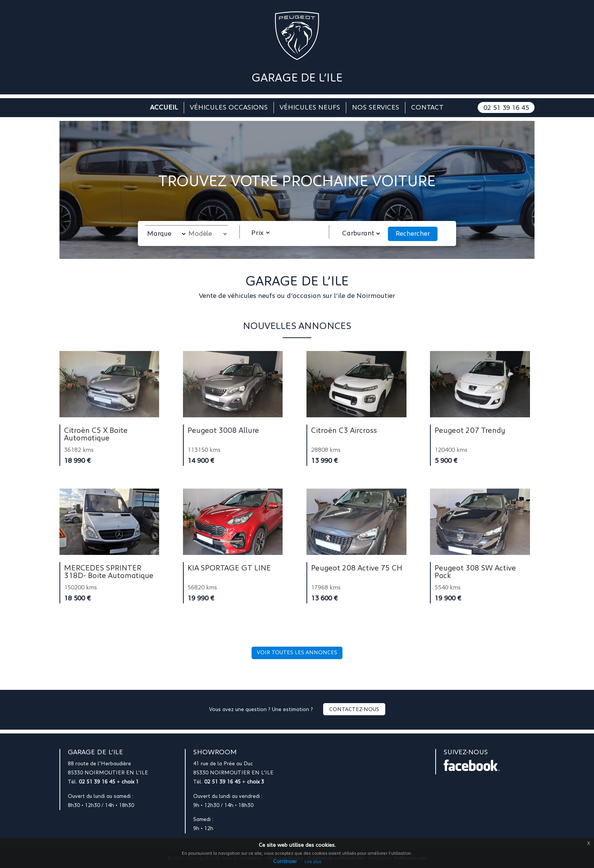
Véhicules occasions (229, 108)
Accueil (164, 108)
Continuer (285, 862)
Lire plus (313, 862)
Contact (427, 108)
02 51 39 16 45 (506, 108)
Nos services (376, 108)
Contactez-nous (354, 710)
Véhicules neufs (310, 108)
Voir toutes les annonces (297, 653)
